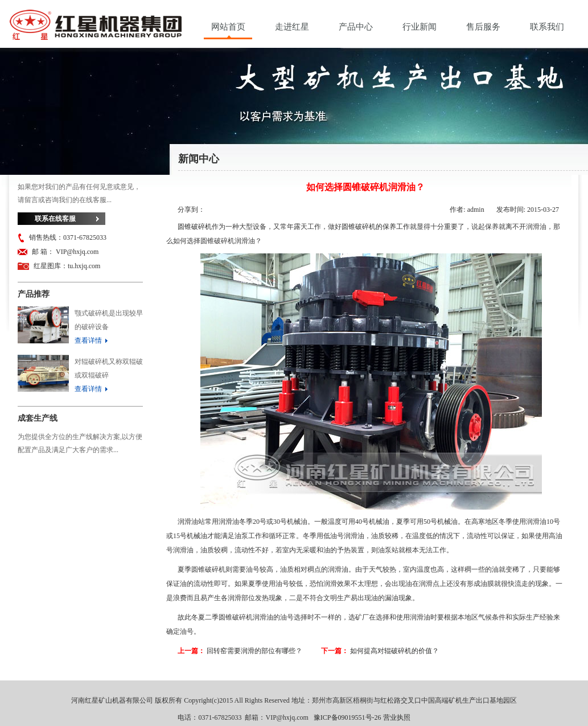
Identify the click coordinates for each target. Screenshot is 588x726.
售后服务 (483, 27)
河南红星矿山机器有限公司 (96, 28)
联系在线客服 (55, 219)
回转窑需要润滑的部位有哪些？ (254, 651)
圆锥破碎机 (195, 227)
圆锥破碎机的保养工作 (376, 227)
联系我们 (547, 27)
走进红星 (292, 27)
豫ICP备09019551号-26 (348, 717)
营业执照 (397, 717)
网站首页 (228, 27)
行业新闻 (420, 27)
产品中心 (356, 27)
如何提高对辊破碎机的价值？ (394, 651)
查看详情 (88, 341)
